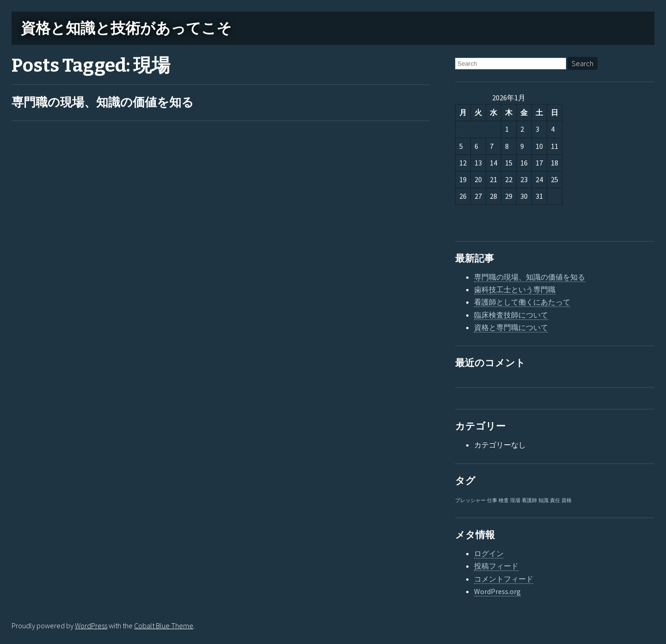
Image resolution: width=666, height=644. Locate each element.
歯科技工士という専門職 (515, 289)
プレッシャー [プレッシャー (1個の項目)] (470, 500)
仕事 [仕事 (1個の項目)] (492, 500)
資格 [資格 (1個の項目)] (567, 500)
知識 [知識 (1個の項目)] (543, 500)
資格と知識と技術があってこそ (126, 28)
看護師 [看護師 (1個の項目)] (529, 500)
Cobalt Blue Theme (164, 626)
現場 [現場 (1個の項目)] (515, 500)
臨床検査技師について (511, 315)
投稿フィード (496, 566)
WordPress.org (497, 591)
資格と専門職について (511, 327)
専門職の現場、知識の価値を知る (103, 102)
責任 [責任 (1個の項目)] (555, 500)
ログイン (489, 553)
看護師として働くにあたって (522, 302)
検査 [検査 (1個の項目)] (504, 500)
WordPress (91, 626)
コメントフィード (504, 579)
